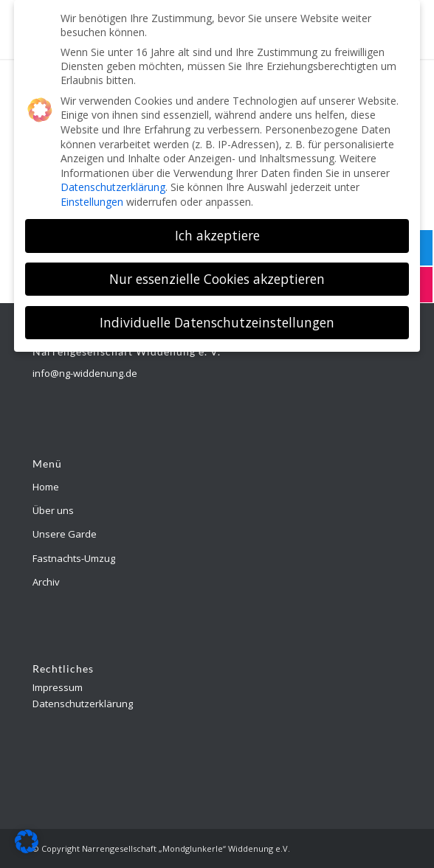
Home (46, 487)
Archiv (46, 582)
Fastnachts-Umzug (74, 558)
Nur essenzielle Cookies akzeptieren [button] (217, 273)
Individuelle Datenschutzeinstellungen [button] (217, 316)
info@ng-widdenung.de (85, 373)
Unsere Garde (65, 534)
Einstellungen (92, 196)
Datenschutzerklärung (83, 704)
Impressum (58, 687)
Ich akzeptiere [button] (217, 229)
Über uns (53, 510)
